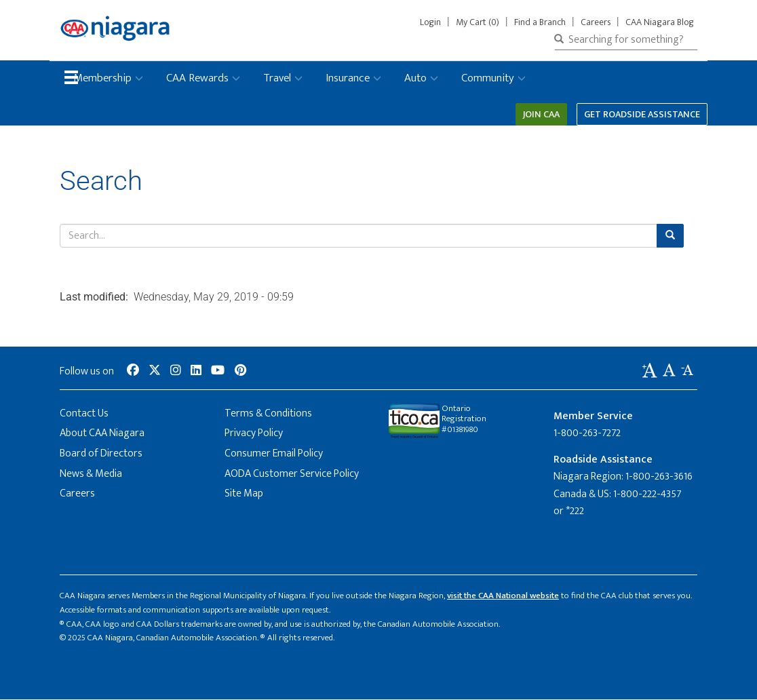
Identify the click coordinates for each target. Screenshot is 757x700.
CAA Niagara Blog (660, 22)
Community (488, 78)
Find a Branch (540, 22)
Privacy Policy (254, 433)
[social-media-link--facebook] (133, 371)
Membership (102, 78)
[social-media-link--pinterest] (240, 371)
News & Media (91, 474)
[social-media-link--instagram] (176, 371)
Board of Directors (101, 453)
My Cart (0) (478, 22)
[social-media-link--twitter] (155, 371)
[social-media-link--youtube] (218, 371)
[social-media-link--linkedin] (196, 371)
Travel (277, 78)
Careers (596, 22)
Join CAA (541, 114)
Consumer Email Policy (274, 453)
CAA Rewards (197, 78)
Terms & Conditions (268, 413)
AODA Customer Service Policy (292, 474)
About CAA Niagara (102, 433)
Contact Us (84, 413)
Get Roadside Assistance (642, 114)
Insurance (348, 78)
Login (433, 22)
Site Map (244, 493)
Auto (415, 78)
